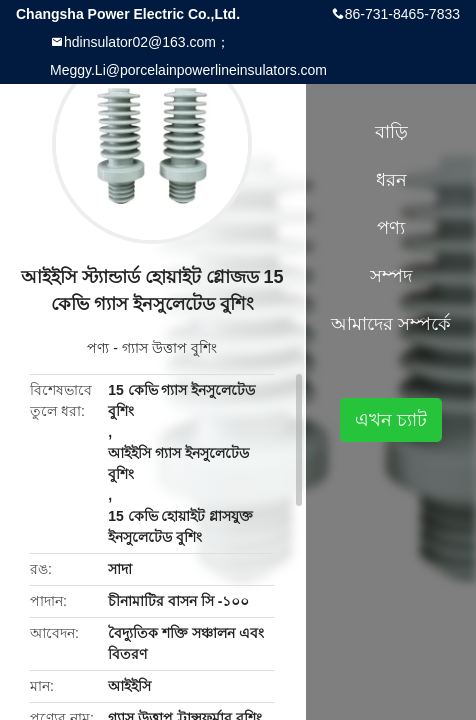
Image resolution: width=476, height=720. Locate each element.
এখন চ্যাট (391, 420)
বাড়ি (391, 132)
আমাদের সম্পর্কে (391, 324)
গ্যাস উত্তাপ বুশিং (169, 348)
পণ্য (98, 348)
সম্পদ (391, 276)
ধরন (391, 180)
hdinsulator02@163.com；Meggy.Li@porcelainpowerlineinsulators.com (188, 56)
